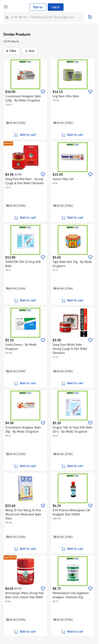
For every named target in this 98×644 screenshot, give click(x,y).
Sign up (38, 7)
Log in (56, 7)
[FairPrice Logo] (19, 7)
